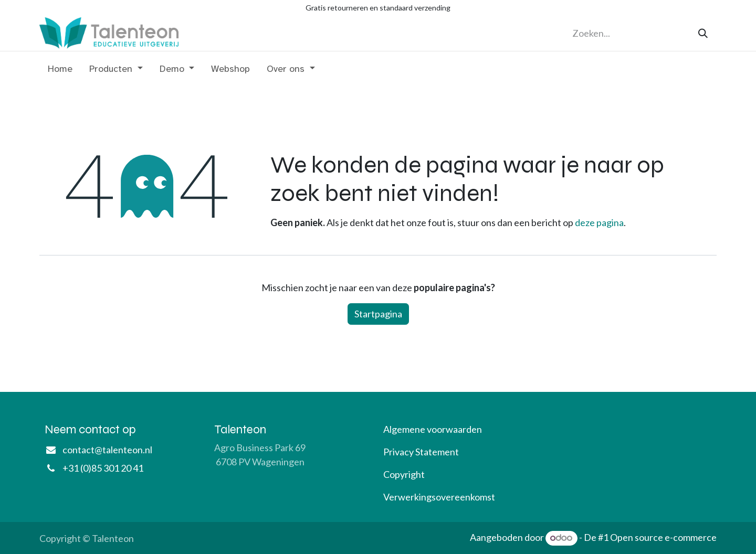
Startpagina (378, 314)
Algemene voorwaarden (433, 429)
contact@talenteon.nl (107, 450)
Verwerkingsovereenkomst (439, 497)
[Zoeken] (703, 33)
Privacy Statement (421, 452)
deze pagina (599, 222)
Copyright (404, 474)
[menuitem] (60, 71)
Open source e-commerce (663, 537)
